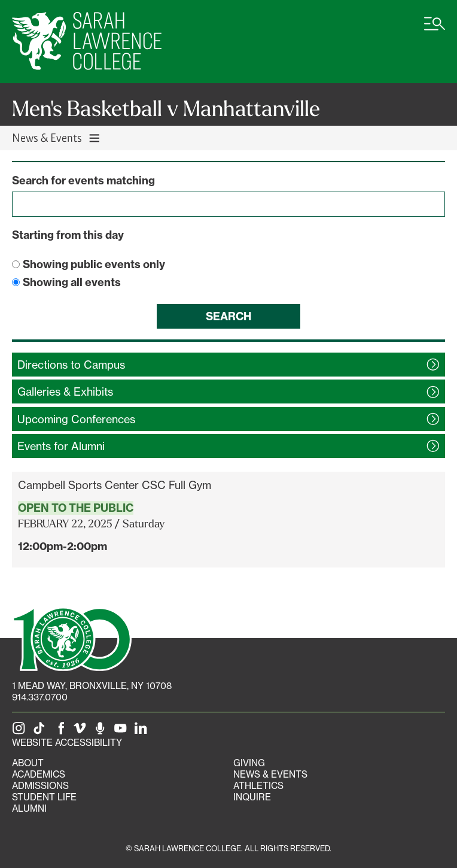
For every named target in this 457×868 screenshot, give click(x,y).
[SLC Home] (87, 42)
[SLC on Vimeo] (82, 731)
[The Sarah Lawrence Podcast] (102, 731)
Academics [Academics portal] (39, 774)
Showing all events (72, 282)
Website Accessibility (67, 743)
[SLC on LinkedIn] (143, 731)
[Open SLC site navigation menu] (435, 30)
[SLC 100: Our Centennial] (72, 638)
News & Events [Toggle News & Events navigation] (57, 137)
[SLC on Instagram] (21, 731)
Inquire (252, 797)
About (28, 763)
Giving (249, 763)
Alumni (29, 808)
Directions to (71, 365)
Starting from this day (68, 235)
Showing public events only (94, 264)
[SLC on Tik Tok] (41, 731)
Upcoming (76, 419)
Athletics (258, 786)
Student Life (44, 797)
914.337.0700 (40, 697)
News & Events (270, 774)
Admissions (40, 786)
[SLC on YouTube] (123, 731)
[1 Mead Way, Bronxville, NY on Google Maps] (92, 686)
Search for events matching (83, 180)
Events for (61, 446)
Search (228, 316)
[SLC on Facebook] (62, 731)
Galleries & (65, 391)
